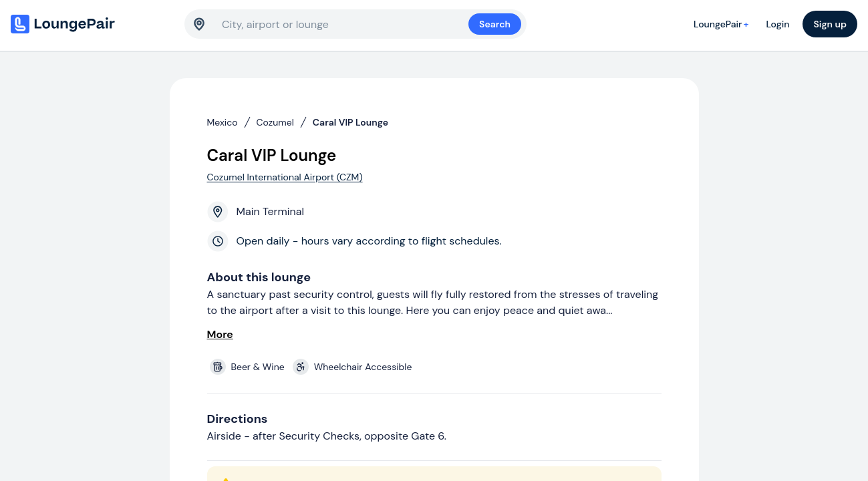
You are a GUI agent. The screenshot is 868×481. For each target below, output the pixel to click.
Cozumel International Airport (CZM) (285, 177)
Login (777, 24)
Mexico (223, 122)
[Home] (91, 24)
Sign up (830, 24)
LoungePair (723, 24)
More (220, 334)
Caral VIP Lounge (350, 122)
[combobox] (345, 24)
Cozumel (275, 122)
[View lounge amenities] (437, 367)
